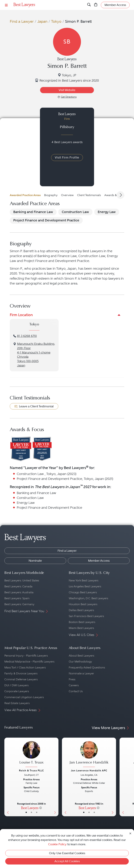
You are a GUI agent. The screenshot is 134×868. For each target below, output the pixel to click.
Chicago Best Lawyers (83, 592)
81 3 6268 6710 (27, 336)
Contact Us (76, 691)
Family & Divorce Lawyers (21, 673)
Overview (67, 195)
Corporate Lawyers (17, 691)
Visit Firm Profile (67, 157)
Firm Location (21, 315)
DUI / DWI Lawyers (16, 685)
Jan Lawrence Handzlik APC (89, 770)
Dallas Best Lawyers (81, 610)
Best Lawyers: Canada (18, 586)
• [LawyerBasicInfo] (26, 812)
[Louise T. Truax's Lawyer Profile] (31, 754)
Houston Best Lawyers (83, 604)
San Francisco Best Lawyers (86, 616)
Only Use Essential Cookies (67, 853)
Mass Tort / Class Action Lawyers (25, 667)
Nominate (35, 561)
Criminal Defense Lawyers (21, 679)
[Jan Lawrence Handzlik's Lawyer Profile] (89, 754)
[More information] (41, 808)
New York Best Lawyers (84, 580)
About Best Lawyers (81, 656)
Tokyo (56, 21)
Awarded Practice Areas (25, 195)
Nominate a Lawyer (81, 673)
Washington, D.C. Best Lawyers (88, 598)
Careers (74, 685)
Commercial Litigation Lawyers (24, 697)
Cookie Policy (57, 844)
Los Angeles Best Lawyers (85, 586)
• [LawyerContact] (37, 812)
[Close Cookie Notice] (130, 833)
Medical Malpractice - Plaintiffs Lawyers (29, 662)
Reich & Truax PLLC (31, 770)
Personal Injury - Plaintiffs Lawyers (26, 656)
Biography (51, 195)
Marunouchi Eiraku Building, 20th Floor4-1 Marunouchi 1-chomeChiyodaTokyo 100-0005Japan (36, 355)
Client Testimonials (89, 195)
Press (72, 679)
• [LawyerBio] (31, 812)
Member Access (99, 561)
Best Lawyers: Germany (19, 604)
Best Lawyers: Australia (19, 592)
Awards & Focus (115, 195)
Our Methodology (80, 662)
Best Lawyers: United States (22, 580)
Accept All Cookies (67, 861)
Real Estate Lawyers (17, 703)
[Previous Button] (7, 777)
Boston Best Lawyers (82, 622)
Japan (42, 21)
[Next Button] (56, 777)
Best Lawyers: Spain (17, 598)
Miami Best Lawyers (81, 628)
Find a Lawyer (22, 21)
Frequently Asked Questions (87, 667)
